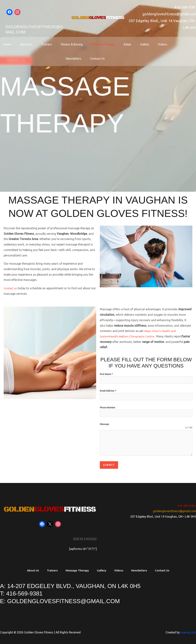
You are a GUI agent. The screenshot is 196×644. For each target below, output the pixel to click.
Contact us (11, 288)
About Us (18, 44)
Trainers (37, 44)
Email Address (108, 391)
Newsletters (166, 44)
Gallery (130, 44)
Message (104, 424)
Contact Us (85, 59)
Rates (114, 44)
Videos (146, 44)
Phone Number (108, 408)
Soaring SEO (188, 631)
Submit (109, 465)
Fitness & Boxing (61, 44)
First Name (106, 374)
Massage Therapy (91, 44)
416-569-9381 (187, 504)
